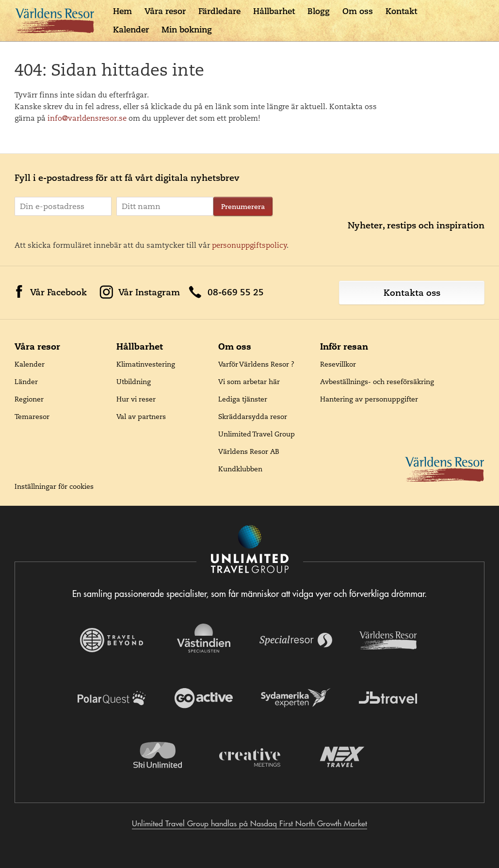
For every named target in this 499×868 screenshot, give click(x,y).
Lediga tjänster (243, 399)
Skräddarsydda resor (253, 417)
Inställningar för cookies (54, 486)
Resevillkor (338, 364)
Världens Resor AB (249, 451)
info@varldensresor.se (87, 118)
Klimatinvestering (146, 364)
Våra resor (165, 11)
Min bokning (187, 30)
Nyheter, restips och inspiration (416, 225)
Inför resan (344, 346)
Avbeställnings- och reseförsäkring (377, 382)
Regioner (29, 399)
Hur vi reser (136, 399)
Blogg (319, 11)
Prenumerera (243, 207)
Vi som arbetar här (249, 382)
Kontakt (401, 11)
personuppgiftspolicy (249, 245)
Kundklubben (240, 469)
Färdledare (219, 11)
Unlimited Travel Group (257, 434)
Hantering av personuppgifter (369, 399)
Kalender (131, 30)
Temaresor (32, 417)
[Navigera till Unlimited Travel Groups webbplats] (250, 550)
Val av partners (141, 417)
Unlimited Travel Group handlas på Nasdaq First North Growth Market (249, 823)
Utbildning (134, 382)
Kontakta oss (412, 293)
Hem (122, 11)
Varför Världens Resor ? (256, 364)
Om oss (358, 11)
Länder (26, 382)
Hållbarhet (274, 11)
